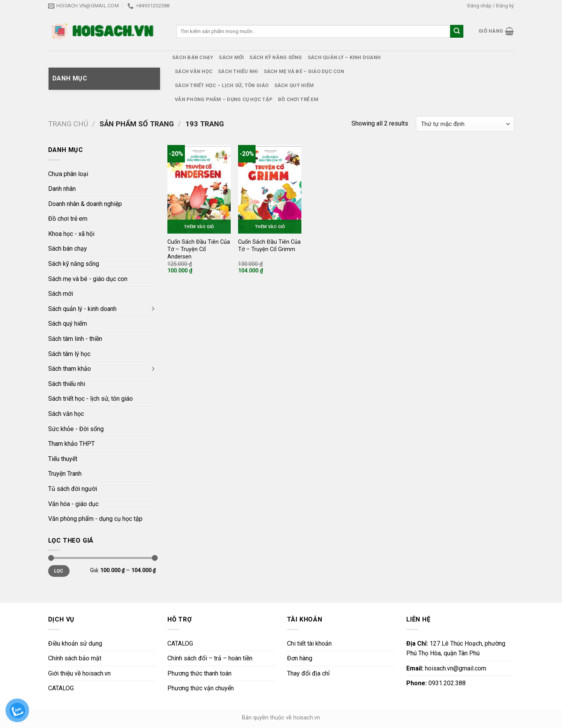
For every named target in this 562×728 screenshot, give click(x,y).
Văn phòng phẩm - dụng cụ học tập (95, 519)
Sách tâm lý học (69, 354)
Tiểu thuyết (63, 459)
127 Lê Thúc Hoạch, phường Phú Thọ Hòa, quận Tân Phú (456, 649)
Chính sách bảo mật (75, 658)
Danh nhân (62, 189)
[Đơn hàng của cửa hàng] (465, 124)
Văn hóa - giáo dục (73, 504)
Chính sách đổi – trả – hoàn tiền (210, 658)
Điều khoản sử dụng (75, 643)
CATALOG (61, 688)
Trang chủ (68, 124)
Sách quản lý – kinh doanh (344, 57)
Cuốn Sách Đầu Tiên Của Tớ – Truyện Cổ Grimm (269, 246)
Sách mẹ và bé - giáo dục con (88, 279)
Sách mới (231, 57)
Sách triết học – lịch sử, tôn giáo (222, 85)
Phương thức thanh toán (199, 673)
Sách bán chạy (193, 57)
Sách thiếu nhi (238, 71)
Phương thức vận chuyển (201, 688)
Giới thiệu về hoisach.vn (79, 673)
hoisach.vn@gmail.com (446, 668)
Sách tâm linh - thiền (75, 339)
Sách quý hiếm (294, 85)
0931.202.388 (436, 683)
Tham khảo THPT (71, 444)
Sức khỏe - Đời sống (76, 429)
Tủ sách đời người (73, 489)
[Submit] (457, 31)
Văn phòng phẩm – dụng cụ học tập (224, 99)
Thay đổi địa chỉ (308, 673)
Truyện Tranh (65, 474)
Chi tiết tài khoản (309, 643)
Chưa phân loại (68, 174)
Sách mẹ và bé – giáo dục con (304, 71)
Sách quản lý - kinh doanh (82, 309)
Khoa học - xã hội (71, 234)
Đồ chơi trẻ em (298, 99)
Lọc (59, 571)
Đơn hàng (300, 658)
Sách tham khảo (70, 369)
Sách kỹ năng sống (276, 57)
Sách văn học (194, 71)
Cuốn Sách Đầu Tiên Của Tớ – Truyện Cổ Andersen (199, 249)
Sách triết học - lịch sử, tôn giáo (90, 399)
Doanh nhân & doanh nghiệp (85, 204)
